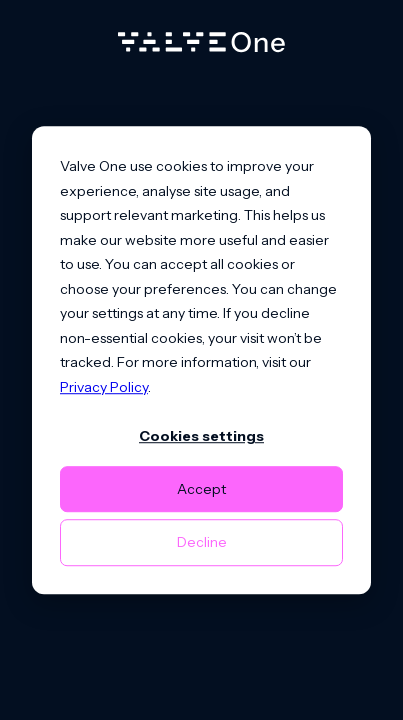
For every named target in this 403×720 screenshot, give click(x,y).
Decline (202, 542)
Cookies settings (201, 436)
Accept (201, 489)
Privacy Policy (104, 387)
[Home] (201, 47)
